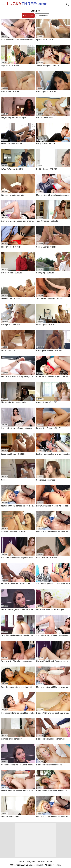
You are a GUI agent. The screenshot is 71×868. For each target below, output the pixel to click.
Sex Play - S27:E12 (9, 351)
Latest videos (42, 16)
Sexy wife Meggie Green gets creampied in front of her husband (18, 221)
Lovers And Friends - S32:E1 (49, 428)
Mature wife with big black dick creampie (53, 195)
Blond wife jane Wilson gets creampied (53, 376)
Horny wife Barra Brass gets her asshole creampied (53, 506)
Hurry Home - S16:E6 (45, 143)
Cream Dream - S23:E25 (47, 402)
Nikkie (4, 480)
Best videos (28, 16)
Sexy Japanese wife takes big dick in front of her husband (18, 687)
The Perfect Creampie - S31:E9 (50, 299)
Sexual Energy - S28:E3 (46, 247)
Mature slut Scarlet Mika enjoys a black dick (18, 506)
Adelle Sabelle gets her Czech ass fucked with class (18, 765)
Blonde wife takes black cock (49, 765)
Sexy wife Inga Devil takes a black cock (53, 584)
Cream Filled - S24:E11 (11, 299)
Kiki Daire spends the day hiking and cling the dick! (18, 376)
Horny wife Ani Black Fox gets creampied (18, 558)
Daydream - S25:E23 (10, 66)
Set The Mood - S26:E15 (12, 273)
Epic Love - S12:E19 (45, 40)
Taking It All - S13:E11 (10, 325)
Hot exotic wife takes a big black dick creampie (18, 713)
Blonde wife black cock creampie (51, 739)
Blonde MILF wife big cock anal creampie (53, 713)
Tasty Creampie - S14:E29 (47, 66)
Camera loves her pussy (12, 739)
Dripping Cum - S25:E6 (46, 92)
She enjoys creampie (46, 480)
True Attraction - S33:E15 (47, 221)
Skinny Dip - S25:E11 (45, 273)
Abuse (49, 861)
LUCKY (13, 4)
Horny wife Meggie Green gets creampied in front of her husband (18, 428)
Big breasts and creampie (12, 195)
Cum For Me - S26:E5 (10, 817)
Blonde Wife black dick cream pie (16, 584)
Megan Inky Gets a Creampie (14, 117)
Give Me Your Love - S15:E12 (14, 532)
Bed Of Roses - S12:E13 (47, 169)
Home (22, 861)
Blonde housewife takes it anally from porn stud (53, 791)
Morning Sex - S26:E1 (46, 325)
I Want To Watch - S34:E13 (12, 169)
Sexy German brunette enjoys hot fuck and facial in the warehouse (18, 635)
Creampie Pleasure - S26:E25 (49, 351)
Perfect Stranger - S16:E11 (13, 143)
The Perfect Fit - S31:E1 (11, 247)
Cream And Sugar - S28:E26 (13, 454)
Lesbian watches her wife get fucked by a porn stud (53, 454)
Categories (31, 861)
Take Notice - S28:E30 (11, 92)
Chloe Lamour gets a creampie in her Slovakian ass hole (18, 609)
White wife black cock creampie (50, 609)
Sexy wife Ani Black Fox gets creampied (18, 661)
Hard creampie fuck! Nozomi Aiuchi (17, 40)
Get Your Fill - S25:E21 (46, 117)
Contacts (41, 861)
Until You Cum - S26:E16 (47, 558)
